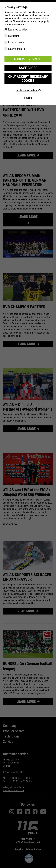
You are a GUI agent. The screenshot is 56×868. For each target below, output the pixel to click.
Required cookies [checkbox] (18, 30)
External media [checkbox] (16, 42)
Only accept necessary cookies (28, 79)
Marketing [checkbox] (14, 36)
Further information (28, 90)
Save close (28, 68)
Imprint (28, 98)
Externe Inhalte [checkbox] (17, 49)
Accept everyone (28, 59)
